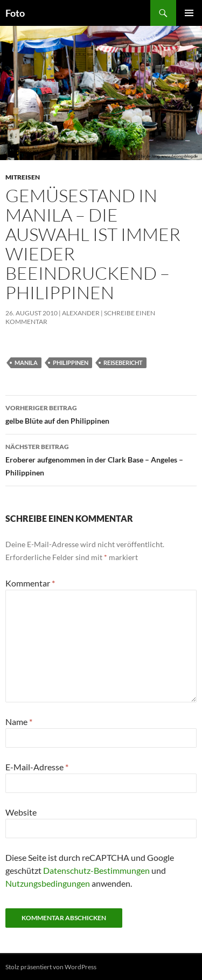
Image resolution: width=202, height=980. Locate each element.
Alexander (81, 313)
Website (21, 812)
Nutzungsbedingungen (48, 883)
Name (19, 722)
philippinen (71, 363)
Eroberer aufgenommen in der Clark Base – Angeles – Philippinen (101, 459)
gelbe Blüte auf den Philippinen (101, 413)
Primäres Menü (189, 13)
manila (26, 363)
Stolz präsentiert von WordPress (51, 967)
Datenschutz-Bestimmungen (96, 870)
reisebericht (123, 363)
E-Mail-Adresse (37, 767)
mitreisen (23, 177)
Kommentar (30, 583)
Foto (15, 13)
